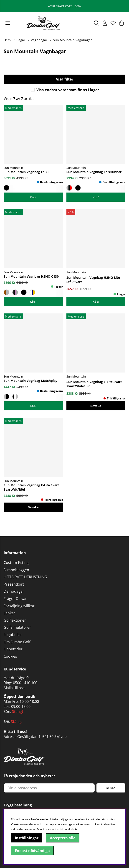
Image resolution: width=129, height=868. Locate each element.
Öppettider (13, 649)
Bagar (21, 40)
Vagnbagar (39, 40)
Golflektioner (15, 620)
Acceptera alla (63, 838)
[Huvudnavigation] (8, 23)
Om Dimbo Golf (17, 642)
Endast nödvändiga (32, 851)
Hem (7, 40)
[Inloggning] (105, 23)
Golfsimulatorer (17, 627)
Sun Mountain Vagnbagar (72, 40)
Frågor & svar (15, 599)
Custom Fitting (16, 563)
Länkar (9, 613)
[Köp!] (96, 302)
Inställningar (27, 838)
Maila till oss (14, 688)
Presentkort (14, 584)
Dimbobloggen (16, 570)
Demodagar (14, 591)
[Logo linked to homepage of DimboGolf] (43, 23)
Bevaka (96, 406)
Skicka (111, 788)
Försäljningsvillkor (19, 606)
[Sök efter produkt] (96, 23)
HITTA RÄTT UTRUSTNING (25, 577)
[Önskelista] (113, 23)
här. (75, 829)
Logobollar (13, 635)
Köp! (33, 197)
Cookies (10, 656)
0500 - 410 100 (25, 683)
